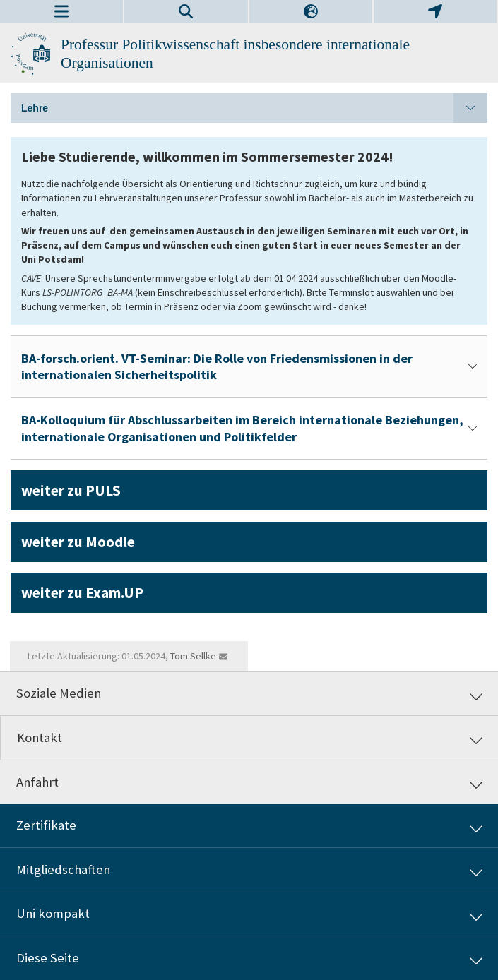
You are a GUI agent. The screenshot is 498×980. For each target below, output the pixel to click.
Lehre (254, 108)
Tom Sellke (193, 656)
